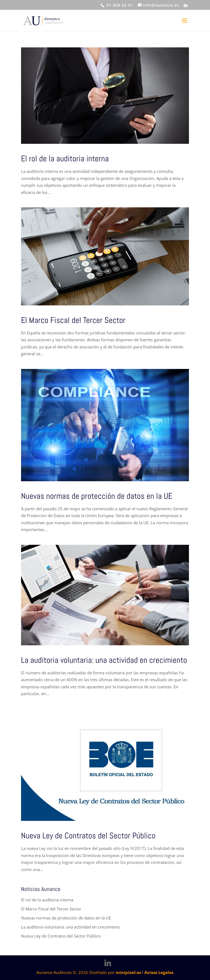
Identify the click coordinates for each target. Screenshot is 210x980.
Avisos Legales (159, 972)
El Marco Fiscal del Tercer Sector (73, 320)
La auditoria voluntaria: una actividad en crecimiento (104, 660)
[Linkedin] (186, 5)
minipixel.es (128, 972)
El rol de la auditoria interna (65, 159)
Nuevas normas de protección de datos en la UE (97, 496)
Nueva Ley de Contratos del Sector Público (88, 836)
